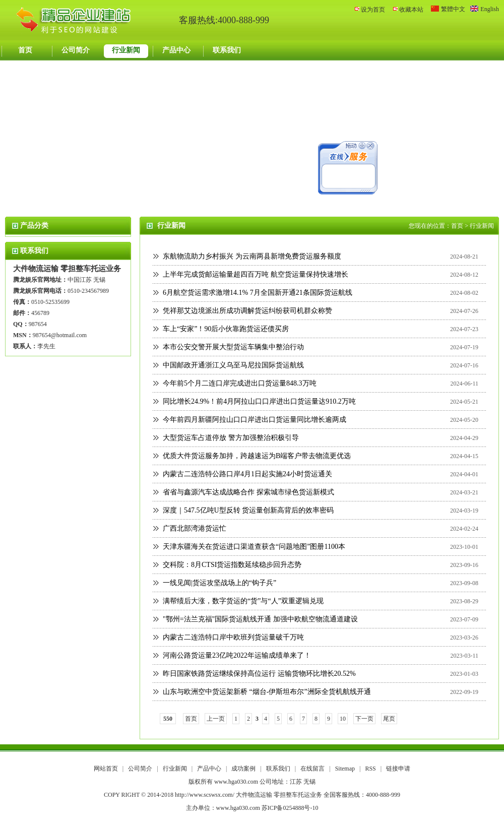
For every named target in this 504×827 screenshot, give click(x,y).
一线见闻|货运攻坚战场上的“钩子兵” (219, 583)
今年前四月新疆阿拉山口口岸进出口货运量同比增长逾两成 (255, 420)
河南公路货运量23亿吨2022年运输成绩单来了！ (237, 655)
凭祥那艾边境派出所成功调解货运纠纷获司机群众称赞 (247, 311)
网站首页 (106, 769)
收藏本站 (411, 10)
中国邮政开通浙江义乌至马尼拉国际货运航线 (233, 365)
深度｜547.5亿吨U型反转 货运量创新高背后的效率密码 (248, 510)
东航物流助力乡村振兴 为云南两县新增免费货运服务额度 (252, 256)
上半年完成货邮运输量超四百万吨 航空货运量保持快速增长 (256, 274)
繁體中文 (453, 9)
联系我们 (227, 50)
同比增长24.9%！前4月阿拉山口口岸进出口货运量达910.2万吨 (259, 401)
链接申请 (398, 769)
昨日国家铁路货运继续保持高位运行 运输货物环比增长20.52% (259, 674)
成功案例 (244, 769)
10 (343, 719)
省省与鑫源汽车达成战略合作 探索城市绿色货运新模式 (248, 492)
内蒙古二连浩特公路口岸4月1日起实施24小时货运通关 (247, 474)
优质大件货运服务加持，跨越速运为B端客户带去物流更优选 (257, 456)
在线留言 (313, 769)
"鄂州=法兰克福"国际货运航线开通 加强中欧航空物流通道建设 (260, 619)
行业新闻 (126, 50)
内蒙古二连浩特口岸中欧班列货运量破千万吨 (233, 637)
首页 (25, 50)
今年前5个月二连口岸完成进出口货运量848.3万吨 (240, 383)
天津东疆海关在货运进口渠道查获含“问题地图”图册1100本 (254, 547)
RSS (370, 769)
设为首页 (373, 10)
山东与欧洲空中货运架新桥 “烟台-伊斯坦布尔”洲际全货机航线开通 (267, 692)
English (490, 9)
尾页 (389, 719)
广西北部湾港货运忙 (195, 528)
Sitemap (345, 769)
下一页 (364, 719)
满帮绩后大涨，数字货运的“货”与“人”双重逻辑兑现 (243, 601)
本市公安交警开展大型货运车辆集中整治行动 (233, 347)
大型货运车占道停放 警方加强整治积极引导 (231, 438)
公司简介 (76, 50)
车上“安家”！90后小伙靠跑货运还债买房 (226, 329)
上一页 (216, 719)
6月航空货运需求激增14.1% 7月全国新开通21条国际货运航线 (258, 293)
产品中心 (176, 50)
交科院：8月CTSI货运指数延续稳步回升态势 (232, 565)
